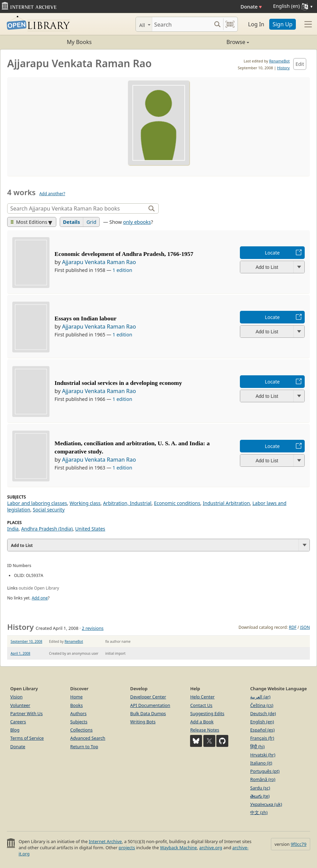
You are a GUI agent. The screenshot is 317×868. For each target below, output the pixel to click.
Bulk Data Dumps (148, 713)
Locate (272, 253)
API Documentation (150, 705)
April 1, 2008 (20, 653)
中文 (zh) (259, 812)
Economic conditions (177, 503)
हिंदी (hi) (257, 747)
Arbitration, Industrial (127, 503)
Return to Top (84, 747)
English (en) (262, 722)
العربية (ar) (260, 697)
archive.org (211, 848)
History (283, 68)
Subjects (79, 722)
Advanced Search (88, 738)
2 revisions (93, 628)
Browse (204, 42)
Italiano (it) (261, 763)
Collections (82, 730)
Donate (251, 7)
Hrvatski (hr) (263, 755)
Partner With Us (26, 713)
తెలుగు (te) (260, 796)
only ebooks (137, 222)
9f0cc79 (299, 844)
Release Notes (205, 730)
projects (127, 848)
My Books (79, 42)
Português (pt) (265, 771)
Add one (40, 598)
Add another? (52, 194)
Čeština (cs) (262, 705)
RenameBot (279, 61)
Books (77, 705)
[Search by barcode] (230, 24)
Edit (300, 64)
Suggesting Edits (207, 713)
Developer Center (148, 697)
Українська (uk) (266, 804)
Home (76, 697)
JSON (305, 627)
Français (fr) (262, 738)
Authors (78, 713)
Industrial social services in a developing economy (118, 383)
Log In (256, 24)
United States (90, 529)
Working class (85, 503)
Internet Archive (105, 841)
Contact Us (201, 705)
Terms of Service (27, 738)
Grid (91, 222)
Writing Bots (143, 722)
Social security (49, 510)
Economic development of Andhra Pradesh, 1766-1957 (124, 254)
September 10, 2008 (26, 641)
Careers (18, 722)
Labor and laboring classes (37, 503)
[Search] (182, 24)
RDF (292, 627)
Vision (16, 697)
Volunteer (20, 705)
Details (72, 222)
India (13, 529)
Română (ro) (263, 779)
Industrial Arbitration (226, 503)
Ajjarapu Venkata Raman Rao (99, 262)
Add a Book (202, 722)
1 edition (123, 270)
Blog (15, 730)
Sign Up (283, 24)
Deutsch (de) (263, 713)
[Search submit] (217, 24)
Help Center (202, 697)
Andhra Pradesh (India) (47, 529)
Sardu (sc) (260, 788)
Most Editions (29, 222)
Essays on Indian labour (85, 318)
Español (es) (262, 730)
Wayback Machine (178, 848)
